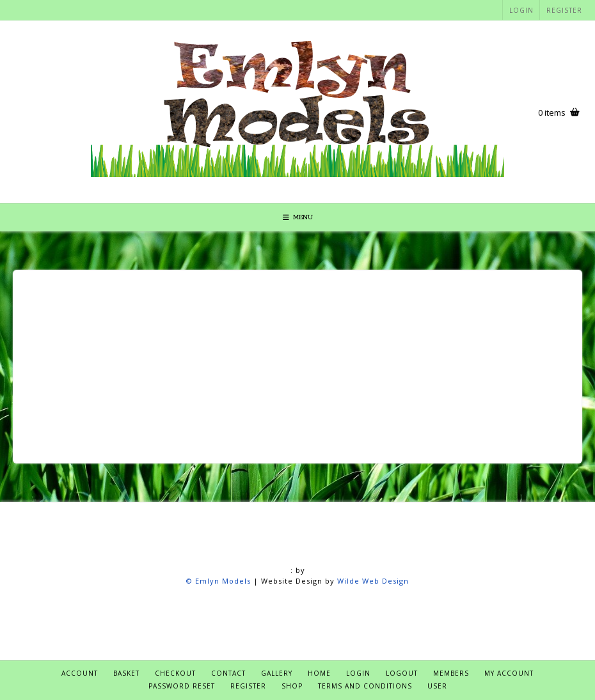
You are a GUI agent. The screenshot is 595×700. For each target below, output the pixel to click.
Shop (292, 686)
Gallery (277, 673)
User (437, 686)
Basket (126, 673)
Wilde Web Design (373, 581)
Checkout (175, 673)
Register (564, 10)
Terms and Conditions (365, 686)
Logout (402, 673)
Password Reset (182, 686)
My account (509, 673)
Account (80, 673)
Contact (228, 673)
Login (521, 10)
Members (451, 673)
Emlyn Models (223, 581)
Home (319, 673)
